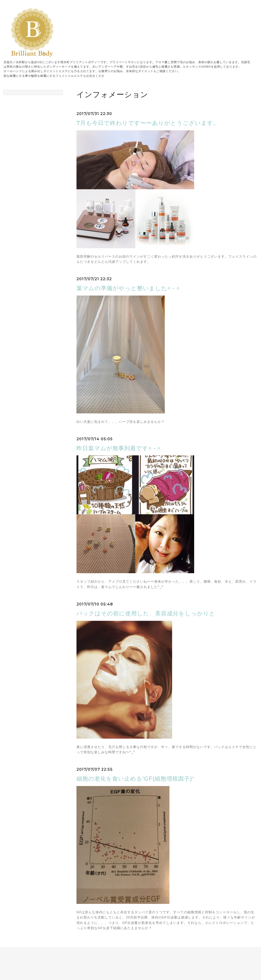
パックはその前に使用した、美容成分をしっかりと (146, 613)
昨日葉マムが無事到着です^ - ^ (119, 448)
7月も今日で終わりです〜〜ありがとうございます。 (148, 123)
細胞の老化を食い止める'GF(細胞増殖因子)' (135, 779)
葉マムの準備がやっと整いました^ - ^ (128, 288)
